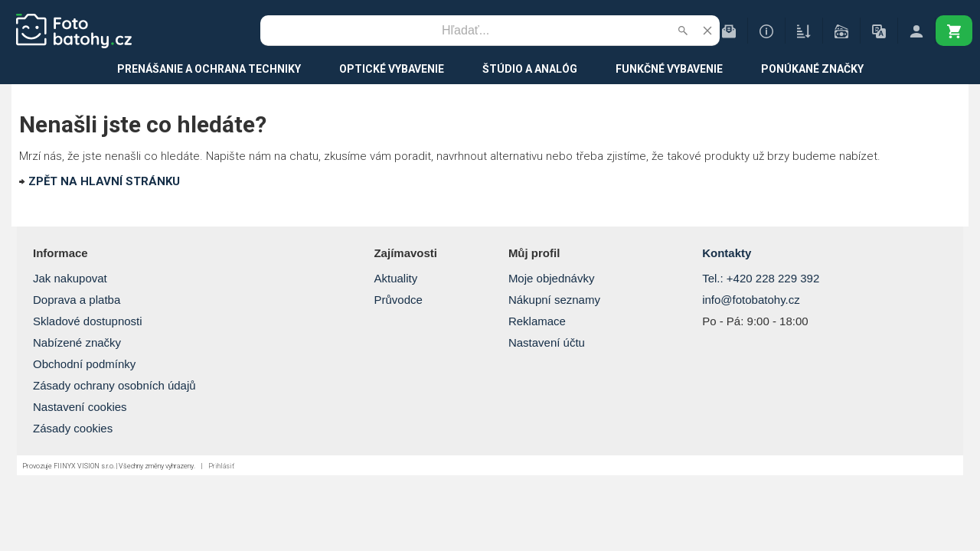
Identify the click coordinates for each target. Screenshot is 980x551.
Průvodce (398, 300)
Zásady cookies (73, 428)
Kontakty (727, 253)
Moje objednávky (552, 278)
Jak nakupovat (70, 278)
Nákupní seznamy (554, 300)
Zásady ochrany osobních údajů (114, 385)
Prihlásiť (221, 466)
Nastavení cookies (80, 407)
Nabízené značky (77, 342)
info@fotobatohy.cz (751, 300)
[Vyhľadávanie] (465, 31)
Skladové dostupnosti (88, 321)
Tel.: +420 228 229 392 (761, 278)
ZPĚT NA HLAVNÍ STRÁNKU (104, 181)
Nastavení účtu (547, 342)
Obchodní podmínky (84, 364)
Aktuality (395, 278)
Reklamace (537, 321)
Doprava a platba (77, 300)
